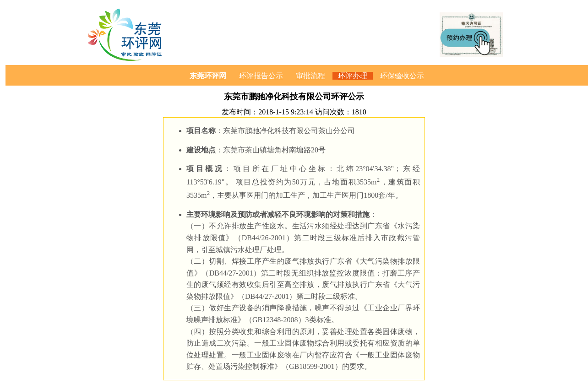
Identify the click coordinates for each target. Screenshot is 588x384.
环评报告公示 (261, 76)
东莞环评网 (208, 76)
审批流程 (310, 76)
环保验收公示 (402, 76)
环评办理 (353, 76)
